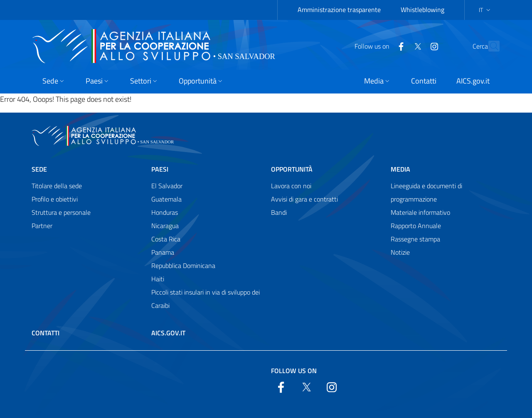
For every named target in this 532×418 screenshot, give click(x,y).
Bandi (279, 212)
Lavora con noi (291, 186)
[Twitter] (399, 46)
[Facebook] (383, 46)
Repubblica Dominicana (183, 266)
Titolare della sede (57, 186)
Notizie (400, 252)
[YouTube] (416, 46)
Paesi (160, 169)
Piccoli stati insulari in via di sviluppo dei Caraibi (206, 299)
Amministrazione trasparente (339, 10)
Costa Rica (166, 239)
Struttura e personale (61, 212)
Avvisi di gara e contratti (304, 199)
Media (400, 169)
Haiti (158, 279)
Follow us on (294, 371)
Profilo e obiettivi (55, 199)
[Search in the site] (490, 46)
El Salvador (167, 186)
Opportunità (292, 169)
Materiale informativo (420, 212)
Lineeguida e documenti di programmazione (426, 192)
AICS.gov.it (168, 333)
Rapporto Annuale (416, 226)
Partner (42, 226)
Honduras (165, 212)
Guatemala (166, 199)
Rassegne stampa (415, 239)
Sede (39, 169)
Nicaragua (165, 226)
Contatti (46, 333)
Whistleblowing (422, 10)
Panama (163, 252)
